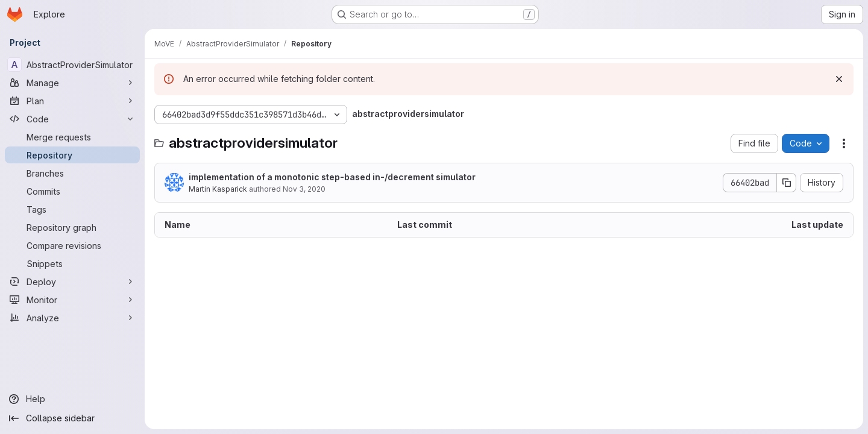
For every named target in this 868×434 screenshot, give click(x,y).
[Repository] (72, 155)
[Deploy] (72, 281)
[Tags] (72, 209)
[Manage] (72, 83)
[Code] (72, 119)
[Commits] (72, 191)
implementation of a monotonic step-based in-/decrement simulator (332, 177)
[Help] (72, 399)
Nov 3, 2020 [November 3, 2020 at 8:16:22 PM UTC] (304, 189)
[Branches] (72, 173)
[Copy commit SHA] (787, 183)
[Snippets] (72, 263)
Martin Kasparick (218, 189)
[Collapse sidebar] (72, 418)
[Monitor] (72, 300)
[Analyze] (72, 318)
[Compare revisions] (72, 245)
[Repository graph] (72, 227)
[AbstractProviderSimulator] (72, 64)
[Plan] (72, 101)
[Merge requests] (72, 137)
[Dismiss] (839, 79)
